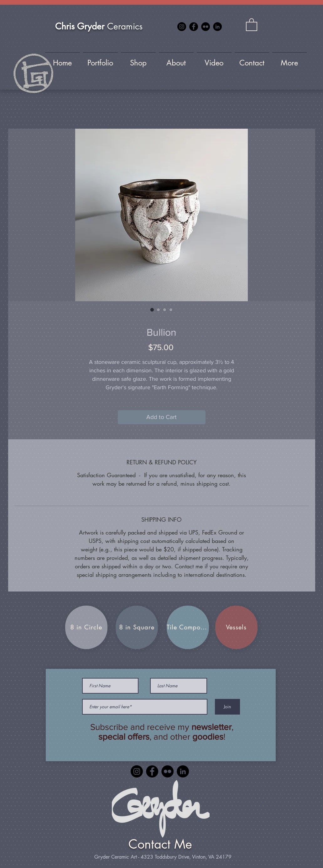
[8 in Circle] (86, 627)
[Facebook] (194, 27)
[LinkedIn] (217, 27)
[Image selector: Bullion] (152, 310)
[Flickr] (206, 27)
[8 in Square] (137, 627)
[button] (252, 24)
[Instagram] (182, 27)
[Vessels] (236, 627)
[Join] (227, 707)
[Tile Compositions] (188, 627)
